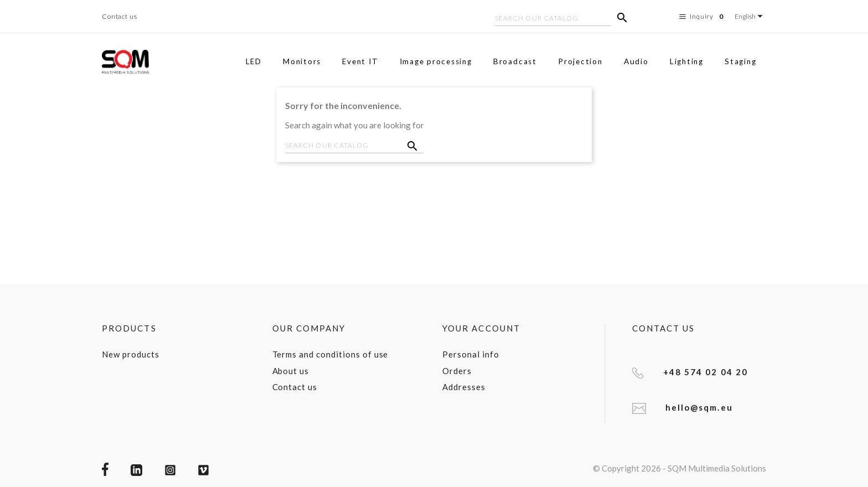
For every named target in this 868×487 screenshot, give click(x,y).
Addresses (464, 387)
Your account (481, 328)
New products (131, 354)
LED (254, 61)
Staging (740, 61)
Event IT (360, 61)
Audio (636, 61)
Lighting (687, 61)
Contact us (120, 16)
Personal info (471, 354)
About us (291, 371)
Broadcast (515, 61)
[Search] (553, 19)
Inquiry (703, 17)
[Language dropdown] (750, 16)
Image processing (436, 61)
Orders (457, 371)
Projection (580, 61)
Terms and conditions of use (330, 354)
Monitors (302, 61)
